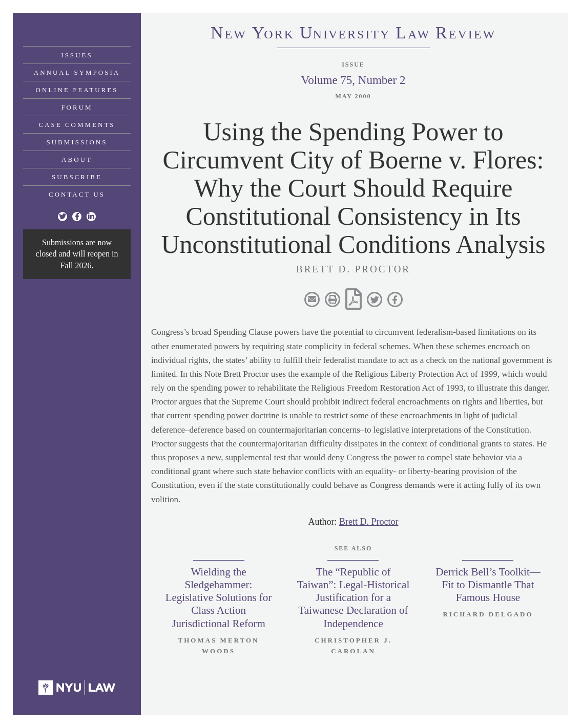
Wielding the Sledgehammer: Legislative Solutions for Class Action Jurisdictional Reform (219, 598)
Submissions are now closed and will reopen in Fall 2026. (77, 254)
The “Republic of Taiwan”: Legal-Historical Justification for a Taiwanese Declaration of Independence (354, 598)
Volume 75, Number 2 (353, 80)
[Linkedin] (91, 217)
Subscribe (77, 177)
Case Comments (77, 125)
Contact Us (77, 194)
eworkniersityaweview (353, 34)
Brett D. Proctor (369, 522)
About (77, 159)
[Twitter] (63, 217)
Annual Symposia (77, 72)
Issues (77, 55)
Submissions (77, 142)
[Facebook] (77, 217)
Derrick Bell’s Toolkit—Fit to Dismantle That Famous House (488, 585)
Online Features (77, 90)
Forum (77, 107)
